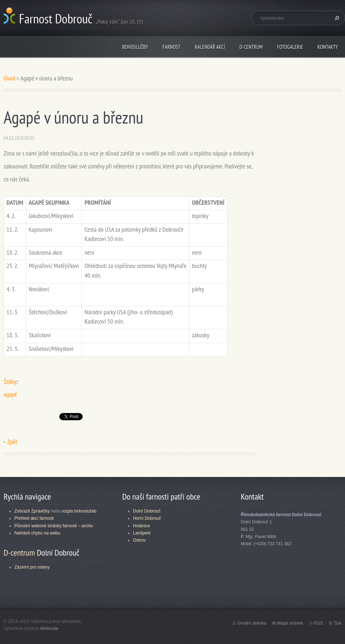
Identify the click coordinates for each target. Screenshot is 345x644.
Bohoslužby (135, 47)
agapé (10, 394)
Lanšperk (142, 533)
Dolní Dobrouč (147, 511)
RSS (319, 623)
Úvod (9, 78)
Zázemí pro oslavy (32, 567)
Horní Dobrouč (147, 518)
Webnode (49, 629)
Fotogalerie (290, 47)
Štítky (10, 382)
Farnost (171, 47)
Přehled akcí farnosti (34, 518)
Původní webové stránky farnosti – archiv (54, 526)
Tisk (337, 623)
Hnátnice (141, 526)
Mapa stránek (290, 623)
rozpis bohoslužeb (79, 511)
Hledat (336, 18)
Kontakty (328, 47)
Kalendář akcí (210, 47)
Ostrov (139, 540)
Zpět (12, 442)
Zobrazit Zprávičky (32, 511)
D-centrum (251, 47)
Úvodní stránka (252, 623)
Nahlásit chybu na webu (37, 533)
